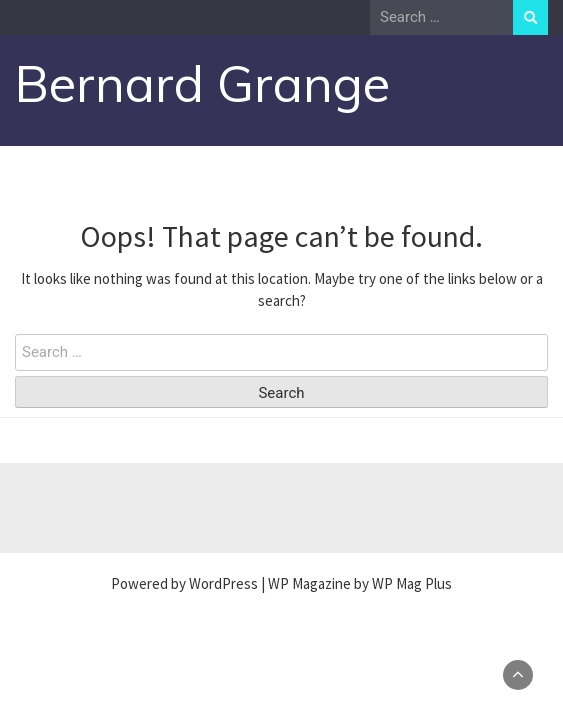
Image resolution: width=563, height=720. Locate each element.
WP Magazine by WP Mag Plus (360, 583)
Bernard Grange (202, 83)
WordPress (223, 583)
